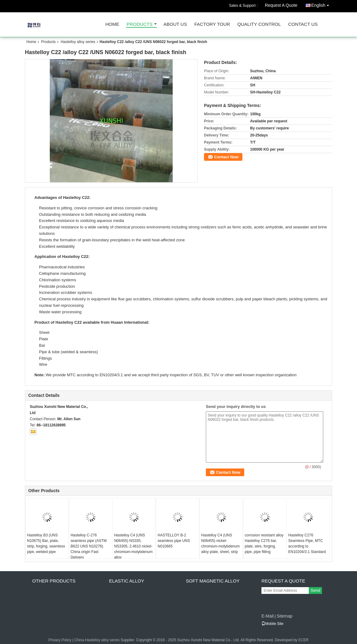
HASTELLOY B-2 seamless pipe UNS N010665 (174, 541)
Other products (54, 581)
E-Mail (268, 616)
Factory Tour (212, 24)
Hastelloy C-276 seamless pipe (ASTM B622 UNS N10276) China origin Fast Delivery (89, 546)
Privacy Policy (60, 640)
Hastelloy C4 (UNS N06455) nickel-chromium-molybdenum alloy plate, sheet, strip (220, 543)
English (322, 4)
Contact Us (303, 24)
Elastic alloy (127, 581)
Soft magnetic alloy (213, 581)
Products (139, 24)
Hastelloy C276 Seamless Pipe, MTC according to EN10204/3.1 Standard (307, 543)
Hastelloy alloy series (78, 42)
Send (315, 590)
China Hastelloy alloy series (97, 640)
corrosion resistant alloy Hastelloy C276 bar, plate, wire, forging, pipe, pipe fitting (264, 543)
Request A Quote (281, 5)
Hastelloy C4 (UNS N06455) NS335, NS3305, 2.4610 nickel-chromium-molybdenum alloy (133, 546)
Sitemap (284, 616)
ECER (303, 640)
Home (112, 24)
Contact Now (226, 157)
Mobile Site (272, 624)
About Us (175, 24)
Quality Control (259, 24)
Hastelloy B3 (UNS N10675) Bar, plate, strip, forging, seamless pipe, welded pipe (46, 543)
